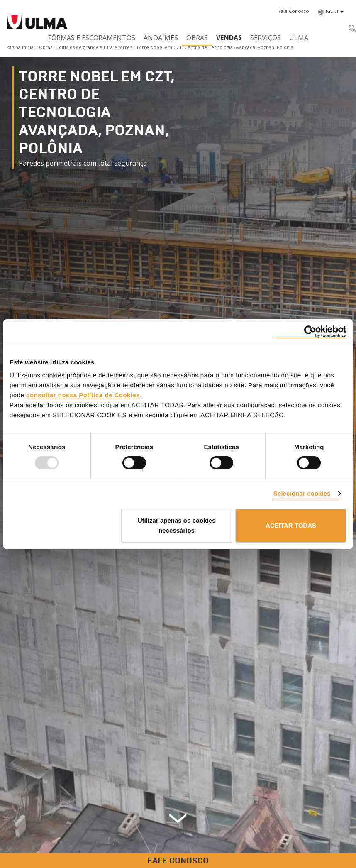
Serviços (266, 38)
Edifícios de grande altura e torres (94, 47)
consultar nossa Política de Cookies (83, 395)
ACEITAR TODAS (291, 525)
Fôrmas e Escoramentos (92, 38)
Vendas (229, 38)
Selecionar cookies (302, 493)
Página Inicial (21, 47)
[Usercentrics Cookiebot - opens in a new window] (310, 331)
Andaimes (161, 38)
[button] (294, 11)
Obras (197, 38)
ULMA (299, 38)
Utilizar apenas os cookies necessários (177, 525)
